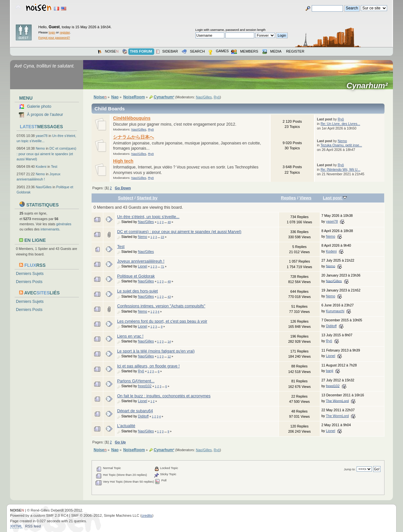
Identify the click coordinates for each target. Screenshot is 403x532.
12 (169, 356)
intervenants (50, 229)
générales (64, 224)
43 (169, 297)
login (52, 32)
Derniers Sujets (30, 274)
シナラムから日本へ (133, 137)
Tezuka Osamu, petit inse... (341, 145)
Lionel (143, 266)
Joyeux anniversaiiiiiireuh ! (141, 261)
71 (162, 266)
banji (330, 371)
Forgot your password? (54, 37)
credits (147, 515)
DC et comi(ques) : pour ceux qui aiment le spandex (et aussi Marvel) (46, 154)
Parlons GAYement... (136, 381)
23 (162, 237)
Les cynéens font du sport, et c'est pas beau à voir (162, 321)
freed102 (145, 386)
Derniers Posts (29, 282)
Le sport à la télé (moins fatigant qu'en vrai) (156, 351)
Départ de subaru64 (135, 411)
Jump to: (350, 469)
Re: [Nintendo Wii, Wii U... (340, 169)
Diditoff (331, 326)
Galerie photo (39, 106)
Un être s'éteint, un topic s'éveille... (148, 217)
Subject (126, 198)
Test (54, 167)
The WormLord (337, 401)
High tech (123, 161)
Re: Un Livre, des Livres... (340, 124)
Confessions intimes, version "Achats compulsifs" (161, 306)
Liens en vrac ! (130, 336)
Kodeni (41, 167)
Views (305, 198)
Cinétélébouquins (132, 118)
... (166, 222)
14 (169, 341)
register (65, 32)
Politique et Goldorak (136, 276)
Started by (147, 198)
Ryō (217, 97)
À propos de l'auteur (45, 115)
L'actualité (126, 426)
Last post (335, 198)
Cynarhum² (369, 86)
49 (169, 222)
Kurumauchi (335, 311)
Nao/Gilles (44, 187)
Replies (288, 198)
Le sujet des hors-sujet (138, 291)
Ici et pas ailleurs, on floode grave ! (149, 366)
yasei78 (42, 136)
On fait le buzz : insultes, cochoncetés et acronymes (164, 396)
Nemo (40, 148)
